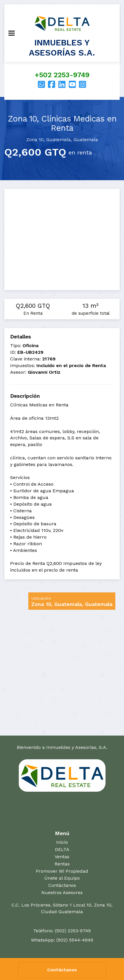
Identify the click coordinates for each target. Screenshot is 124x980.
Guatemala (59, 140)
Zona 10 (35, 140)
